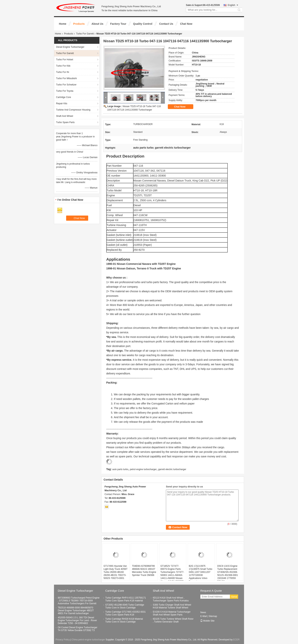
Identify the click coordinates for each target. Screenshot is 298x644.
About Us (97, 24)
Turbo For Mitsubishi (66, 78)
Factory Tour (118, 24)
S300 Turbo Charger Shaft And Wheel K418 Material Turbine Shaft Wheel (172, 606)
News (203, 612)
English (233, 5)
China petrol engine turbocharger (88, 640)
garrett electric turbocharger (172, 469)
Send (234, 597)
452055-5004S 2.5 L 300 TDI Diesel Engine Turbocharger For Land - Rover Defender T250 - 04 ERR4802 (77, 620)
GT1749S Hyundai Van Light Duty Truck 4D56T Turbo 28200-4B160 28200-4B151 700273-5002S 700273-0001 (116, 572)
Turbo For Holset (65, 60)
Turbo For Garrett (85, 34)
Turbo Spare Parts (65, 122)
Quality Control (143, 24)
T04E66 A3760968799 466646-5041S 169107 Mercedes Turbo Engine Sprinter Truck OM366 (144, 571)
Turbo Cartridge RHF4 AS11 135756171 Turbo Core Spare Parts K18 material (126, 599)
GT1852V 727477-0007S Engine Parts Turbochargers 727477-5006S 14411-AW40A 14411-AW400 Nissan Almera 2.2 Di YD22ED (172, 574)
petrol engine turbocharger (143, 469)
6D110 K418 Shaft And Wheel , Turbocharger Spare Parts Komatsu (171, 599)
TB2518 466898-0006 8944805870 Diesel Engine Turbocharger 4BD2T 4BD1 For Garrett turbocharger (76, 611)
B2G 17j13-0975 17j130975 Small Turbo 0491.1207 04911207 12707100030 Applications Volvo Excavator (201, 574)
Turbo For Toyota (65, 91)
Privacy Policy (63, 640)
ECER (236, 640)
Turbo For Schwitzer (66, 85)
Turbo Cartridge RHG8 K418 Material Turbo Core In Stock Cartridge (124, 620)
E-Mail (204, 616)
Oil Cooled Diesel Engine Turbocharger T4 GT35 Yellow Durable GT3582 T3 (78, 629)
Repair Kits (62, 103)
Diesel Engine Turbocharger (70, 47)
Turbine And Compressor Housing (73, 110)
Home (63, 24)
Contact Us (166, 24)
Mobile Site (207, 621)
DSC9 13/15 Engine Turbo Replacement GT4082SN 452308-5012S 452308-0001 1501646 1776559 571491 (228, 574)
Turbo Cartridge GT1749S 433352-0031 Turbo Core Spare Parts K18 (125, 613)
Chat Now (186, 24)
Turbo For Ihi (63, 72)
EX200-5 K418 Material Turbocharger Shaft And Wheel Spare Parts (172, 613)
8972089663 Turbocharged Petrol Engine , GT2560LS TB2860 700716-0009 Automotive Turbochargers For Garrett (79, 601)
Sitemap (213, 616)
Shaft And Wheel (65, 116)
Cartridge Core (64, 97)
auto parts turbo (120, 469)
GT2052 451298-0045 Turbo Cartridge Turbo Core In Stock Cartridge (125, 606)
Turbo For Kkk (63, 66)
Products (79, 24)
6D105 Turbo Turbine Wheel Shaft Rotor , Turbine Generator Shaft (173, 620)
